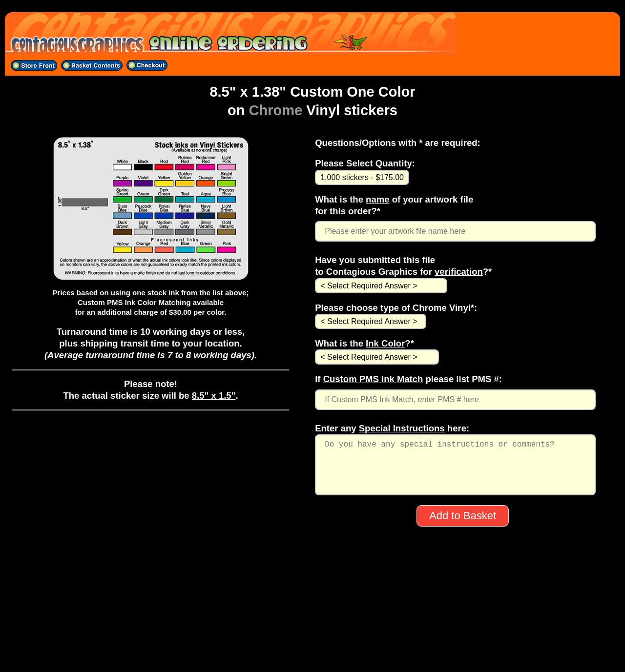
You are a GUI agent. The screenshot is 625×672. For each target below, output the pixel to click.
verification (459, 272)
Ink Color (385, 343)
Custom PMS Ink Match (373, 379)
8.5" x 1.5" (214, 396)
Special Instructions (402, 428)
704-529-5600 (312, 628)
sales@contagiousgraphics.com (312, 641)
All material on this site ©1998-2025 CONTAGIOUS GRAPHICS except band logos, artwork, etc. (312, 653)
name (377, 199)
